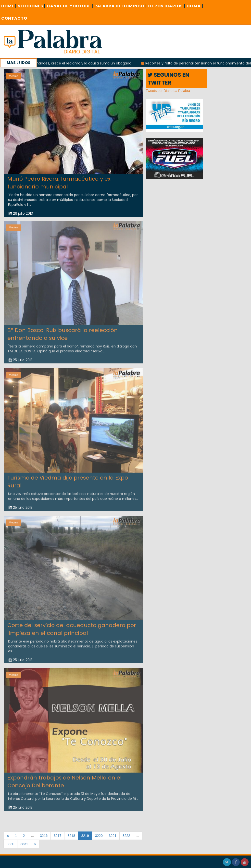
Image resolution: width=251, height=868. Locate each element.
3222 (126, 836)
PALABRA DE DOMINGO (121, 6)
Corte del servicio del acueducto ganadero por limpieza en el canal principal (72, 626)
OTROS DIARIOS (167, 6)
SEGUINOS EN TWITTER (168, 79)
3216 (44, 836)
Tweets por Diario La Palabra (168, 91)
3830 (10, 844)
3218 (71, 836)
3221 (113, 836)
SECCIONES (32, 6)
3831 (24, 844)
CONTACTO (14, 18)
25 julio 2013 (21, 357)
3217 (57, 836)
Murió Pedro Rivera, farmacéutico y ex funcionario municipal (59, 183)
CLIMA (195, 6)
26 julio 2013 (21, 213)
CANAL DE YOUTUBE (70, 6)
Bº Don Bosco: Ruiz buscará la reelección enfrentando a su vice (63, 331)
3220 (99, 836)
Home (9, 6)
